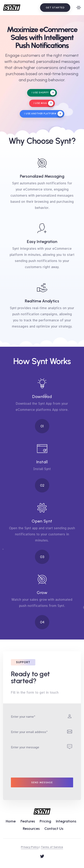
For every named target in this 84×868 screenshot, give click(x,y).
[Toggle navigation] (79, 8)
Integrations (66, 821)
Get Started (55, 8)
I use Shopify (44, 93)
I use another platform (44, 114)
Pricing (45, 821)
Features (28, 821)
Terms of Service (52, 847)
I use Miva (44, 103)
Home (11, 821)
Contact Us (54, 829)
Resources (31, 829)
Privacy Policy (30, 847)
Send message (42, 782)
